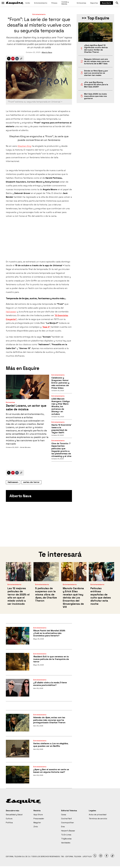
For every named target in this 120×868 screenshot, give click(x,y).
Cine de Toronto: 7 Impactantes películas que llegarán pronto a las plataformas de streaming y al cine (61, 450)
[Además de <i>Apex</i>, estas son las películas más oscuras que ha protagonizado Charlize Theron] (18, 723)
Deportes (94, 3)
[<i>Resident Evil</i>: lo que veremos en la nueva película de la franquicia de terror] (18, 662)
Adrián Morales (25, 447)
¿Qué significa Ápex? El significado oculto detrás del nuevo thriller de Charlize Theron (96, 49)
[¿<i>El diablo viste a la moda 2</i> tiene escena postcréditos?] (18, 688)
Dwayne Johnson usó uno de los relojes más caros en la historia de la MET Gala (97, 61)
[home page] (15, 3)
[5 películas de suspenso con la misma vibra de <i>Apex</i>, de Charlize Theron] (46, 572)
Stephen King (24, 146)
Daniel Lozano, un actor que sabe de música (26, 407)
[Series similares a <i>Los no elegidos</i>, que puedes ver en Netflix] (18, 749)
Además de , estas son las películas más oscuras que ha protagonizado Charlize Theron (49, 720)
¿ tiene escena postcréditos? (50, 684)
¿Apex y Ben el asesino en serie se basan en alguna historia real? (51, 771)
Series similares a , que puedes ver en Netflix (51, 745)
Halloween (11, 312)
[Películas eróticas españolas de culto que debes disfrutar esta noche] (101, 572)
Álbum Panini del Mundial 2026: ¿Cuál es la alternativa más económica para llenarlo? (49, 633)
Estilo (28, 3)
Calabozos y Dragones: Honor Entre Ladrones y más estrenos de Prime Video (60, 383)
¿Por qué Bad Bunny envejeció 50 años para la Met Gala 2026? (96, 85)
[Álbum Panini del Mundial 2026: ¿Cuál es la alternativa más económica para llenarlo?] (18, 636)
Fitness (54, 3)
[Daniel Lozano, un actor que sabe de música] (27, 387)
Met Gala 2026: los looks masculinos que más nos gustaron (96, 96)
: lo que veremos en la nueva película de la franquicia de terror (51, 659)
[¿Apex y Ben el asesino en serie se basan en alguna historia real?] (18, 775)
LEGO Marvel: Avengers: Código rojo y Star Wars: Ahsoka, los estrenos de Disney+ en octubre (61, 406)
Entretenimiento (41, 3)
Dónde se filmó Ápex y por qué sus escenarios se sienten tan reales (96, 73)
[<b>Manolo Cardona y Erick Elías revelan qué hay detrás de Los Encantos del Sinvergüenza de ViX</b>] (74, 572)
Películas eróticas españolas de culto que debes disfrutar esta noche (101, 596)
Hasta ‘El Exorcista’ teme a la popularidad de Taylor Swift (61, 429)
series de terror (31, 482)
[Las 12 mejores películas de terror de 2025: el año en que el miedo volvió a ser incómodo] (19, 572)
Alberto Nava (47, 52)
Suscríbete (107, 3)
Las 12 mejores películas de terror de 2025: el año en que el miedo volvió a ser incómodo (19, 596)
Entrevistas (82, 3)
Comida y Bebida (65, 3)
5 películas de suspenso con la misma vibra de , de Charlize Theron (46, 594)
